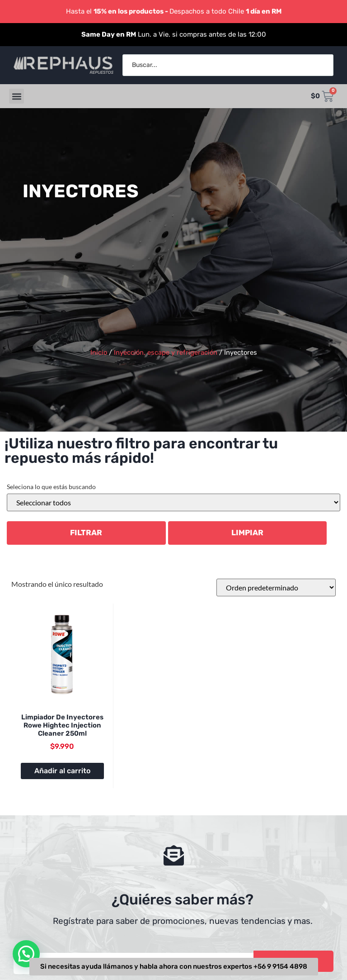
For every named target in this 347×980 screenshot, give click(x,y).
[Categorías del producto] (173, 502)
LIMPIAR (247, 533)
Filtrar (86, 533)
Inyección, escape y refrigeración (166, 352)
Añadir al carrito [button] (62, 771)
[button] (16, 96)
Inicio (99, 352)
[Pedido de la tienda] (276, 588)
